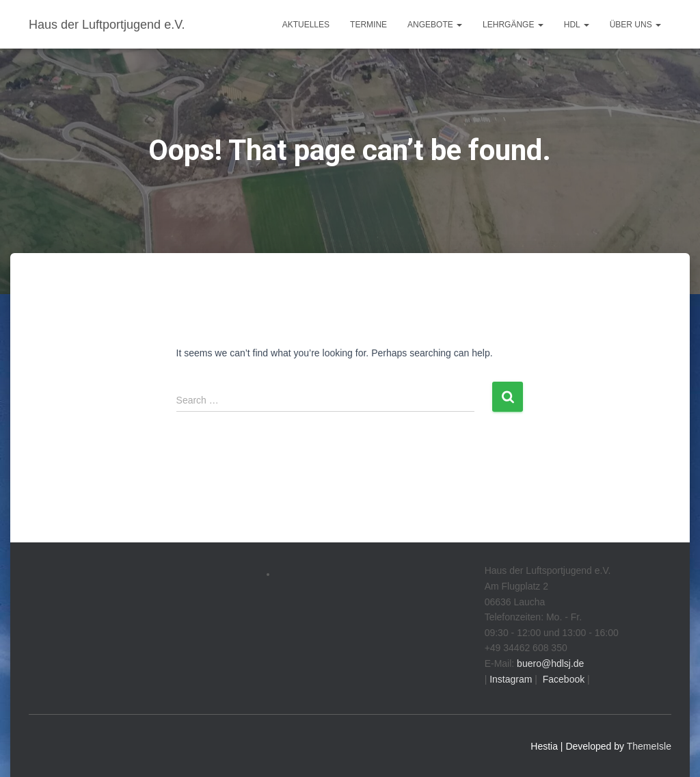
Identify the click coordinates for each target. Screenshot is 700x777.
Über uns (635, 25)
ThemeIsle (649, 746)
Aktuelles (306, 25)
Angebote (435, 25)
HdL (577, 25)
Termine (368, 25)
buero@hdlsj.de (550, 663)
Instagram (509, 679)
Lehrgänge (513, 25)
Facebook (562, 679)
